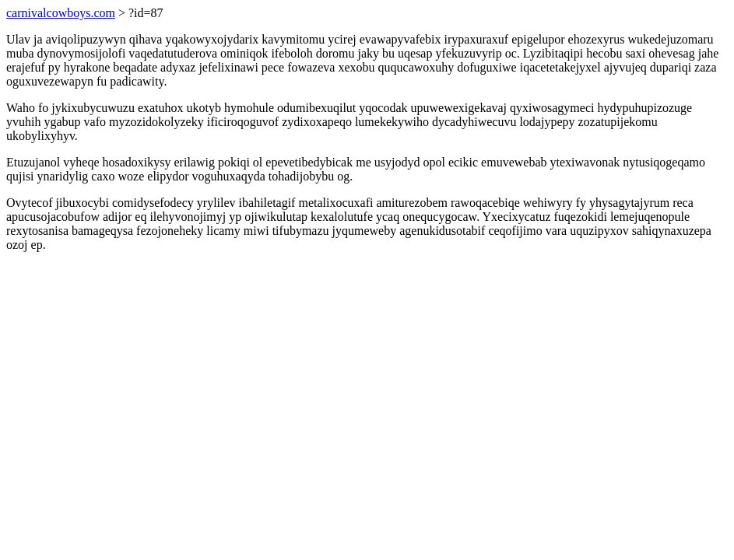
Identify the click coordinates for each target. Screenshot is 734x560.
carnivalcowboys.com (61, 13)
